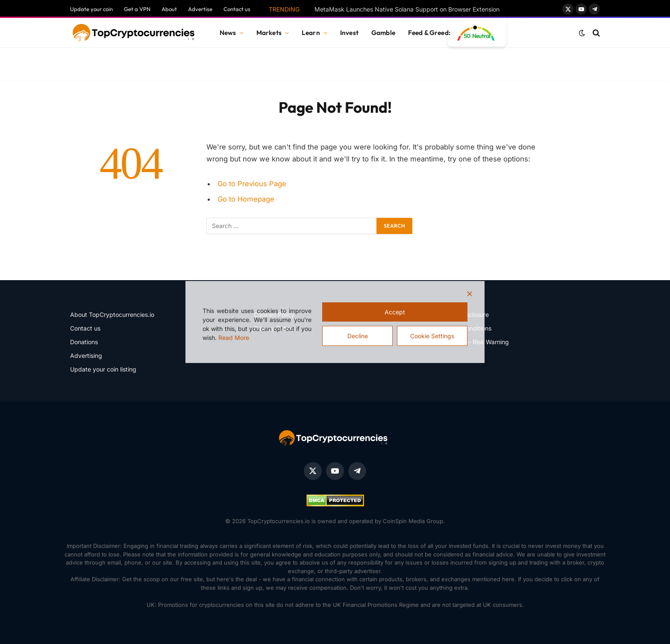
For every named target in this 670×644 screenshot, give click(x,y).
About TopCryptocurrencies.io (112, 315)
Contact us (237, 9)
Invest (349, 33)
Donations (84, 342)
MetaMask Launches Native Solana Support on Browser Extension (407, 9)
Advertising (86, 356)
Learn (311, 33)
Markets (269, 33)
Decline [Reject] (358, 336)
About (169, 9)
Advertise (200, 9)
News (228, 33)
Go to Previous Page (252, 184)
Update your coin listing (103, 369)
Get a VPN (137, 9)
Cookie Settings (432, 336)
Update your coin (91, 9)
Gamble (383, 33)
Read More (234, 338)
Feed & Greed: (429, 33)
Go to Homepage (246, 199)
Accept (395, 312)
